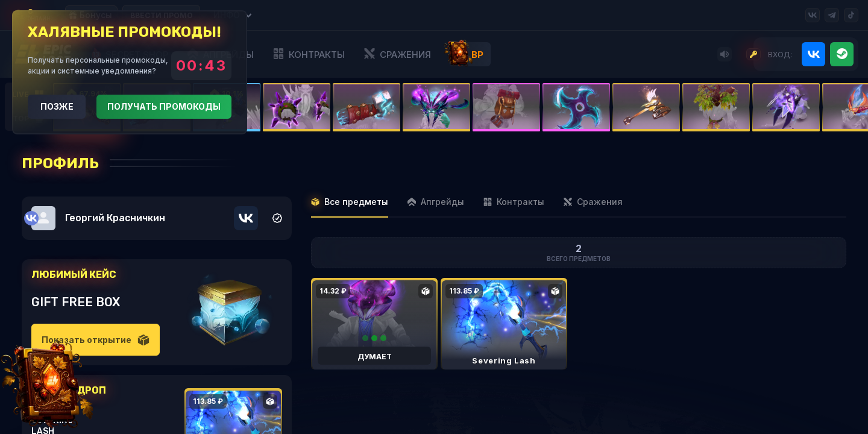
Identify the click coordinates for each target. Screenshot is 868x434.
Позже (57, 106)
